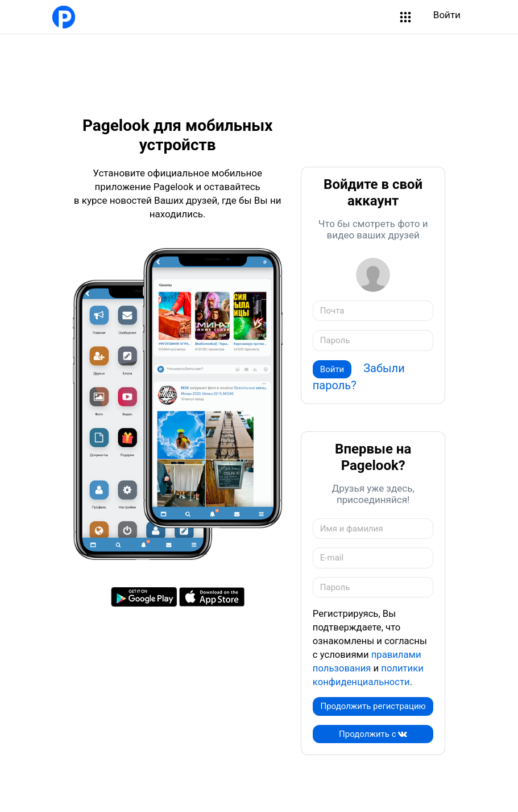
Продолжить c (373, 734)
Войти (447, 15)
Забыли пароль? (359, 377)
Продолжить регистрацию (373, 706)
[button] (405, 17)
